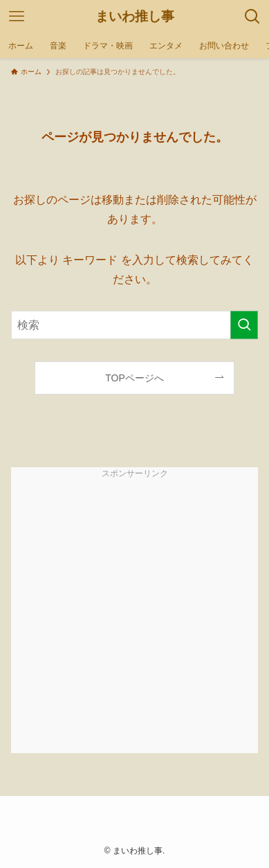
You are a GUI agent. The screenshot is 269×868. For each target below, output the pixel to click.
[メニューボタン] (17, 17)
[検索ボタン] (252, 17)
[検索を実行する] (244, 325)
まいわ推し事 (135, 16)
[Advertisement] (134, 618)
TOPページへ (134, 378)
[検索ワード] (135, 325)
